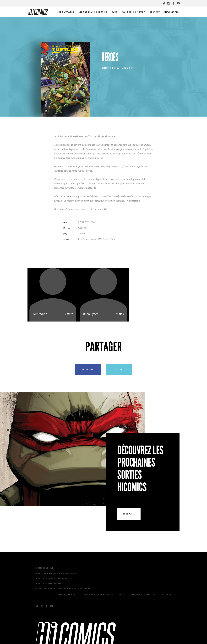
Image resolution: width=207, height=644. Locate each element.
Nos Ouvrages (65, 12)
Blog (115, 12)
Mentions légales (45, 568)
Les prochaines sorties (93, 12)
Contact (155, 12)
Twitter (119, 369)
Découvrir (129, 514)
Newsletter (172, 12)
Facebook (88, 369)
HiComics (38, 12)
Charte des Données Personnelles (54, 579)
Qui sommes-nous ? (134, 12)
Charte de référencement (49, 584)
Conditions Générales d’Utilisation (55, 573)
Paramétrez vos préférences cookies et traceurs (63, 589)
